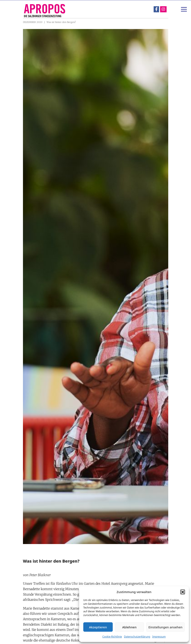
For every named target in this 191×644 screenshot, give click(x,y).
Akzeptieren (98, 627)
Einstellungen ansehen (165, 627)
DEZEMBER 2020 (33, 22)
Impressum (159, 637)
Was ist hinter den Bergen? (61, 22)
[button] (183, 592)
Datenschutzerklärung (137, 637)
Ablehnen (130, 627)
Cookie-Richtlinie (112, 637)
